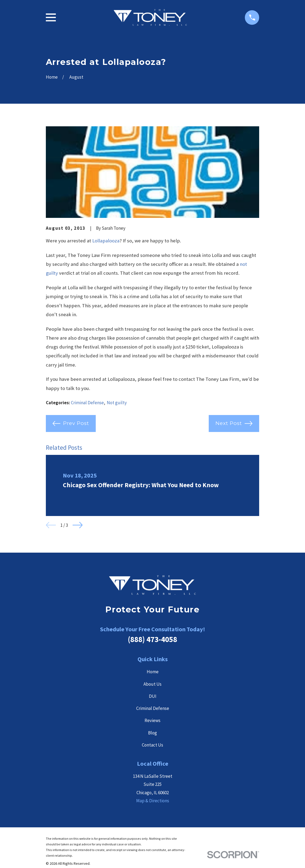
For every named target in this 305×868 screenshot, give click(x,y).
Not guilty (117, 403)
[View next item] (78, 525)
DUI (153, 696)
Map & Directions (153, 801)
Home (153, 672)
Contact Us (152, 745)
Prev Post (71, 423)
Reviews (152, 720)
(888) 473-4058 (152, 639)
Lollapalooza (106, 241)
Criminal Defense (87, 403)
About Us (152, 684)
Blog (152, 733)
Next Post (234, 423)
